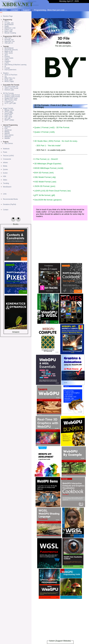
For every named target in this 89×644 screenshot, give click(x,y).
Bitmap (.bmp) (9, 110)
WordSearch (7, 187)
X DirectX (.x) (9, 102)
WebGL (7, 132)
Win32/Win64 (9, 25)
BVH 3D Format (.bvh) (44, 173)
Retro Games (9, 135)
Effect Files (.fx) (10, 78)
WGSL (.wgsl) (9, 81)
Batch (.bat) (8, 31)
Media (5, 166)
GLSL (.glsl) (8, 80)
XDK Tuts (8, 38)
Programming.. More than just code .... (51, 10)
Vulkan (7, 60)
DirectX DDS (9, 113)
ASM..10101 (9, 53)
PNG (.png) (8, 117)
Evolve (5, 173)
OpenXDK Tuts (10, 41)
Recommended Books (10, 199)
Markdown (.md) (10, 28)
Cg (5, 76)
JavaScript (8, 130)
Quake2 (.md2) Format (12, 95)
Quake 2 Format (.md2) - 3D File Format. (52, 127)
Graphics (8, 61)
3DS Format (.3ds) (11, 100)
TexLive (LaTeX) (8, 156)
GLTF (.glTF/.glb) (10, 103)
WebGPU (8, 137)
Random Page (8, 16)
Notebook (6, 149)
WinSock (7, 127)
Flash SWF (8, 115)
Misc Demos (9, 143)
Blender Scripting (10, 33)
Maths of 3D (9, 51)
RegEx (7, 26)
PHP (6, 128)
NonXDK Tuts (9, 40)
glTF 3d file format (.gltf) (45, 195)
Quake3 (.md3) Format (12, 97)
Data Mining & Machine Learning (15, 65)
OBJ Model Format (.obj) (45, 177)
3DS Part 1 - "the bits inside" (49, 146)
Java (6, 55)
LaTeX (7, 63)
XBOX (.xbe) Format (11, 88)
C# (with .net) (9, 23)
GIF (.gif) (7, 118)
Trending (6, 183)
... (5, 105)
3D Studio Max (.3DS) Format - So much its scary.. (56, 141)
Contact (15, 10)
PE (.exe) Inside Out (11, 87)
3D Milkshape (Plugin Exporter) (48, 164)
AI (5, 66)
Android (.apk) (9, 90)
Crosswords (7, 159)
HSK (5, 176)
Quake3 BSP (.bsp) (11, 98)
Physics (7, 56)
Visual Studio (9, 58)
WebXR (7, 133)
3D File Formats (8, 93)
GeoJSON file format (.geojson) (48, 200)
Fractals (7, 68)
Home (4, 10)
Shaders (6, 73)
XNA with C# (9, 43)
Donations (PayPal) (9, 204)
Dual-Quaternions (10, 70)
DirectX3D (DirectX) (11, 50)
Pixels (5, 152)
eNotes (5, 163)
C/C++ (7, 21)
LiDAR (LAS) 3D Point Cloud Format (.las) (53, 191)
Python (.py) (9, 30)
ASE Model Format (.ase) (45, 182)
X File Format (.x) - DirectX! (46, 159)
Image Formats (8, 108)
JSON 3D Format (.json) (45, 186)
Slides (5, 180)
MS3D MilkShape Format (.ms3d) (49, 168)
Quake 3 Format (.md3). (45, 132)
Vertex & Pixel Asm (11, 75)
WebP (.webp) (9, 120)
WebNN (7, 138)
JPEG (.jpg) (8, 112)
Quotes (5, 169)
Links (5, 194)
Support (26, 10)
